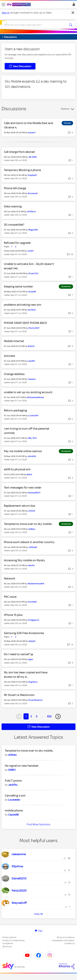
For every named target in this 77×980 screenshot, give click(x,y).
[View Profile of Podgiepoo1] (34, 620)
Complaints (8, 943)
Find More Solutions (38, 824)
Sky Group (7, 946)
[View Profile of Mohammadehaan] (36, 397)
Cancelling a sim (15, 796)
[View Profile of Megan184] (33, 230)
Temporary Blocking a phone (22, 170)
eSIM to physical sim (17, 469)
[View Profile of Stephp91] (32, 175)
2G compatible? (14, 225)
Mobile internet (14, 341)
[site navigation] (3, 5)
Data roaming (13, 206)
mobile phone (14, 810)
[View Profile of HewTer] (31, 565)
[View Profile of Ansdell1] (32, 292)
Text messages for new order (23, 488)
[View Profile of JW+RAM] (32, 157)
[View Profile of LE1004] (31, 511)
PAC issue (10, 597)
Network (10, 578)
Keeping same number (18, 286)
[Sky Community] (19, 5)
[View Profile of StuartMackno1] (35, 700)
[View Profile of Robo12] (31, 346)
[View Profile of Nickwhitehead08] (36, 584)
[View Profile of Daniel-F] (32, 133)
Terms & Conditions (66, 937)
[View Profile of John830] (32, 456)
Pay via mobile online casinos (23, 451)
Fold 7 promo (13, 781)
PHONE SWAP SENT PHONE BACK (25, 323)
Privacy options (9, 937)
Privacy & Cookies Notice (14, 940)
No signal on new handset (22, 766)
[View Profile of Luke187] (31, 361)
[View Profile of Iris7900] (32, 310)
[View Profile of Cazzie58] (13, 815)
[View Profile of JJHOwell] (33, 547)
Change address (14, 374)
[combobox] (35, 25)
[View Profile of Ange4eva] (33, 682)
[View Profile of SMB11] (12, 770)
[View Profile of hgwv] (31, 659)
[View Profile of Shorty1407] (34, 328)
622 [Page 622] (49, 716)
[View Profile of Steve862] (32, 602)
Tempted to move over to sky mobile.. (28, 524)
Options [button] (65, 109)
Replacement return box (20, 506)
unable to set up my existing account (28, 392)
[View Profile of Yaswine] (32, 379)
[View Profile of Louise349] (33, 416)
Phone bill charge (15, 188)
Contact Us (69, 943)
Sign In (73, 5)
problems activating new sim (23, 305)
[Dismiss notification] (73, 13)
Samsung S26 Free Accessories (24, 633)
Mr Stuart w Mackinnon (19, 695)
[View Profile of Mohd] (29, 474)
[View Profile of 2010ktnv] (32, 212)
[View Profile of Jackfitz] (13, 785)
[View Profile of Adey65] (32, 641)
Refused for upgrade (17, 243)
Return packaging (15, 410)
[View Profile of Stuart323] (33, 273)
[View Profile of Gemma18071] (34, 493)
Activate (9, 356)
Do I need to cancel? (17, 654)
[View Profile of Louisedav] (14, 800)
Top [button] (40, 931)
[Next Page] (58, 716)
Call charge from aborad (19, 152)
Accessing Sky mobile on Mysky (24, 560)
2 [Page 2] (31, 716)
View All (38, 914)
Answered (66, 286)
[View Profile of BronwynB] (33, 193)
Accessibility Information (63, 940)
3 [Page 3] (37, 716)
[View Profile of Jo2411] (30, 251)
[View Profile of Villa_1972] (32, 438)
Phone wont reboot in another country (29, 542)
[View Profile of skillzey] (32, 529)
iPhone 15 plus (13, 615)
